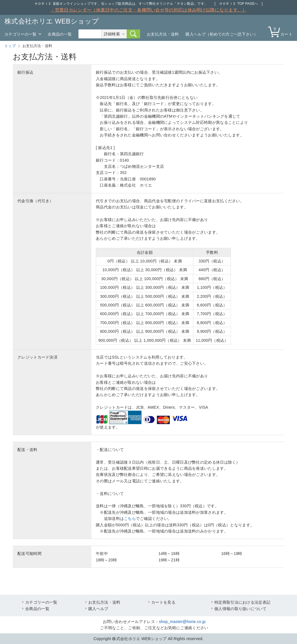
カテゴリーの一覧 (20, 34)
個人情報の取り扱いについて (240, 609)
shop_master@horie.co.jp (182, 622)
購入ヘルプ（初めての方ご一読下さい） (221, 34)
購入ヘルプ (98, 609)
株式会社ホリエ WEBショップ (52, 21)
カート (282, 32)
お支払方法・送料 (163, 34)
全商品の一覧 (60, 34)
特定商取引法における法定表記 (242, 602)
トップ (10, 46)
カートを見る (163, 602)
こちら (130, 519)
